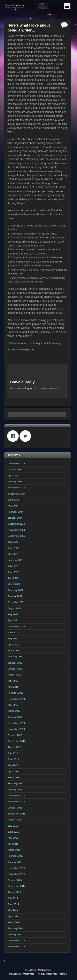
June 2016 (13, 759)
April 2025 (13, 475)
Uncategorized (27, 350)
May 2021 (13, 614)
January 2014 (15, 934)
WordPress (28, 974)
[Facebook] (14, 436)
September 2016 (17, 741)
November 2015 (16, 801)
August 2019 (14, 675)
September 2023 (17, 536)
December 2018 (16, 699)
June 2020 (13, 632)
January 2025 (15, 481)
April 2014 (13, 916)
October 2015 (15, 808)
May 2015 (13, 838)
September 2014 (17, 886)
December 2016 (16, 723)
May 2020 (13, 638)
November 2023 (16, 530)
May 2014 (13, 910)
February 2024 (16, 512)
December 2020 (16, 626)
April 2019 (13, 687)
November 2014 (16, 874)
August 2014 (14, 892)
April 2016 (13, 771)
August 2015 (14, 820)
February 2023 (16, 560)
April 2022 (13, 578)
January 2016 (15, 789)
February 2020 (16, 656)
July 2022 (13, 566)
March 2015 (14, 850)
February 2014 (16, 928)
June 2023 (13, 548)
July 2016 (13, 753)
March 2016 (14, 777)
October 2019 (15, 669)
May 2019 (13, 681)
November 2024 (16, 487)
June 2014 (13, 904)
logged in (31, 388)
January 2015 (15, 862)
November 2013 (16, 946)
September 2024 (17, 494)
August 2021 (14, 608)
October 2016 (15, 735)
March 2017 (14, 711)
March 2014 (14, 922)
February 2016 (16, 783)
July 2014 (13, 898)
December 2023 (16, 524)
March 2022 (14, 584)
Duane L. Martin (36, 970)
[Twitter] (26, 436)
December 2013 (16, 940)
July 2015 (13, 826)
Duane (14, 350)
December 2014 (16, 868)
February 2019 (16, 693)
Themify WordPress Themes (52, 974)
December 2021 (16, 602)
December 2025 (16, 463)
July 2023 (13, 542)
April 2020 (13, 645)
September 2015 (17, 814)
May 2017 (13, 705)
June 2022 (13, 572)
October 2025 (15, 469)
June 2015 (13, 832)
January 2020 (15, 663)
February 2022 (16, 590)
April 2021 (13, 620)
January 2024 (15, 518)
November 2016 (16, 729)
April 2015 (13, 844)
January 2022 (15, 596)
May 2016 (13, 765)
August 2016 (14, 747)
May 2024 (13, 506)
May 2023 (13, 554)
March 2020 (14, 650)
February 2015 (16, 856)
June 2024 (13, 500)
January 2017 (15, 717)
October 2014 (15, 880)
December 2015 (16, 795)
